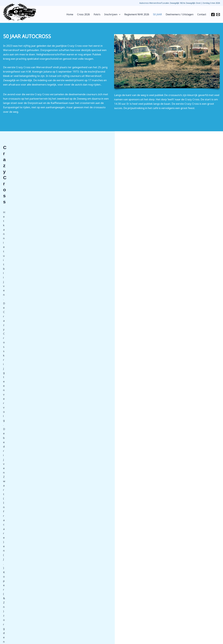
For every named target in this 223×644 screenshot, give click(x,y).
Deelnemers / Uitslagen (181, 14)
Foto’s (101, 14)
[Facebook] (213, 15)
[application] (122, 14)
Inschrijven (116, 14)
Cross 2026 (88, 14)
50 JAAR (159, 14)
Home (76, 14)
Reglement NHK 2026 (139, 14)
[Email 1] (218, 15)
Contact (202, 14)
